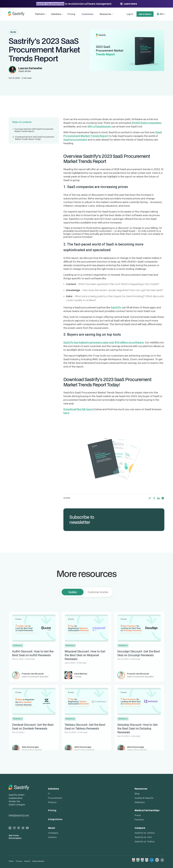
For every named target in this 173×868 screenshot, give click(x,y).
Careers (52, 837)
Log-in (130, 14)
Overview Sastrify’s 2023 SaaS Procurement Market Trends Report (33, 130)
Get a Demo (145, 14)
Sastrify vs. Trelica (144, 841)
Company (53, 833)
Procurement (55, 798)
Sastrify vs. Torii (143, 837)
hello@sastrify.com (19, 815)
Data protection (38, 861)
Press (138, 815)
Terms (11, 861)
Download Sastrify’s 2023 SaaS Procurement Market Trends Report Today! (33, 138)
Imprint (27, 861)
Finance (52, 802)
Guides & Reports (144, 798)
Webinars (140, 802)
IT (49, 794)
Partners (139, 820)
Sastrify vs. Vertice (145, 833)
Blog (137, 794)
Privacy (19, 861)
